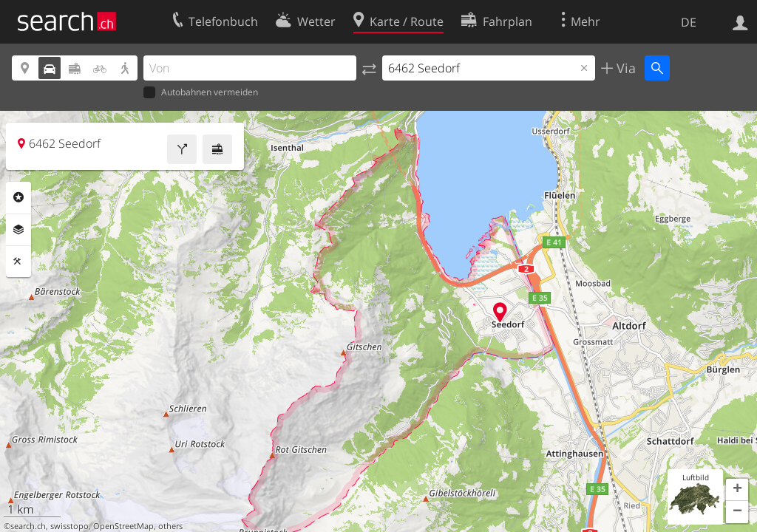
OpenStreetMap (123, 526)
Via (624, 68)
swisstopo (69, 526)
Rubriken (18, 197)
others (170, 526)
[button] (737, 490)
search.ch (28, 526)
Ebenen (18, 230)
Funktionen (18, 262)
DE (689, 22)
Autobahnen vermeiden (201, 93)
